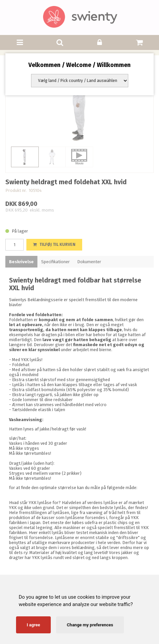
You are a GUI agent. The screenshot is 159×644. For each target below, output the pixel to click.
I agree (33, 625)
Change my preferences (90, 625)
